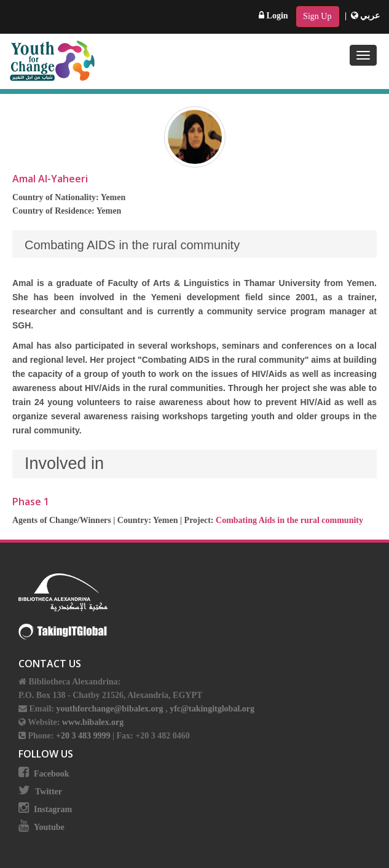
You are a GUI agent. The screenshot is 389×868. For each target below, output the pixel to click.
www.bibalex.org (93, 722)
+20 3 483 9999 (84, 736)
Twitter (49, 792)
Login (273, 16)
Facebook (52, 774)
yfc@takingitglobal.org (212, 709)
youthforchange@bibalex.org (109, 709)
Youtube (49, 827)
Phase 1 (31, 502)
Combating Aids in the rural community (289, 520)
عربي (366, 16)
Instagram (53, 809)
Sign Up (317, 16)
